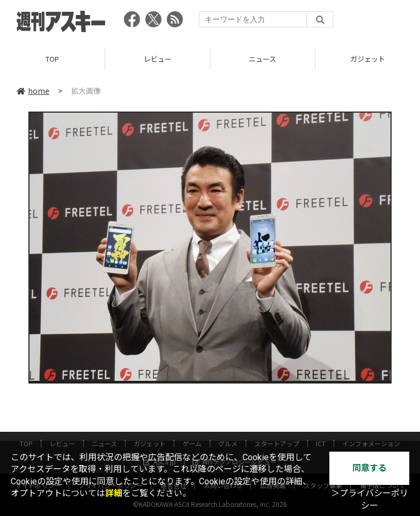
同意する (370, 468)
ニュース (263, 59)
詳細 (114, 493)
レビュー (158, 59)
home (33, 91)
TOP (52, 59)
